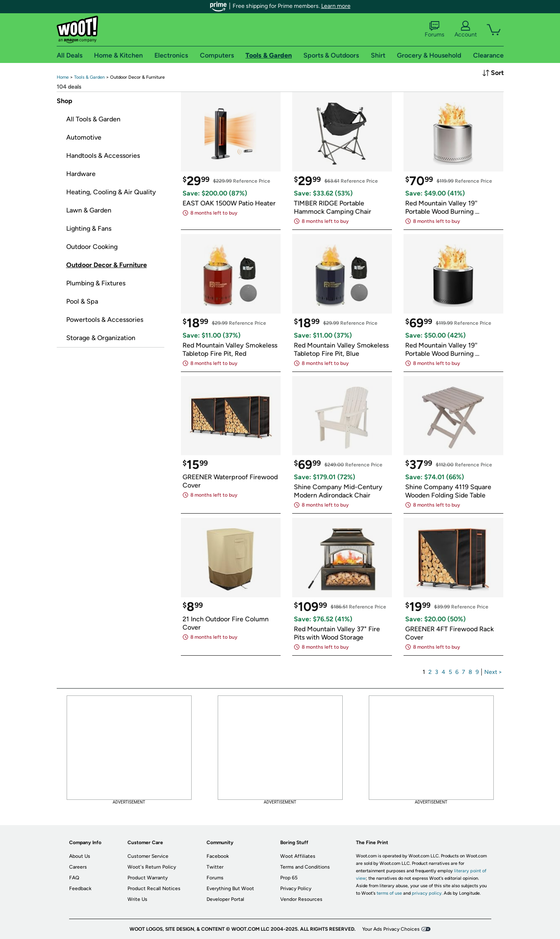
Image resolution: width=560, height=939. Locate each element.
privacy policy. (427, 893)
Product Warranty (148, 878)
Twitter (215, 867)
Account (466, 29)
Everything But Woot (230, 888)
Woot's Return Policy (152, 867)
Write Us (137, 899)
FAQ (74, 878)
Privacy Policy (296, 888)
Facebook (218, 856)
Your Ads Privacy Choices (391, 929)
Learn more (336, 6)
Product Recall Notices (154, 888)
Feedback (80, 888)
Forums (435, 29)
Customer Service (148, 856)
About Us (80, 856)
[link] (63, 77)
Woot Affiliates (298, 856)
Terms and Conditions (305, 867)
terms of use (389, 893)
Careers (78, 867)
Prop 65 (289, 878)
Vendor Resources (301, 899)
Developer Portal (225, 899)
